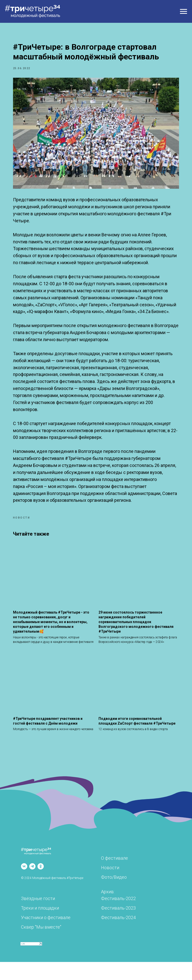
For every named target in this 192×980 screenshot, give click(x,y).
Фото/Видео (114, 895)
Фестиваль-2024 (118, 936)
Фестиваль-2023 (118, 926)
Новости (110, 886)
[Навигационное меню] (183, 12)
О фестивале (114, 876)
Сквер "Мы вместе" (41, 945)
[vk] (24, 884)
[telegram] (32, 884)
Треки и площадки (40, 926)
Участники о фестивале (46, 936)
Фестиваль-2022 (118, 916)
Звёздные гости (38, 916)
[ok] (41, 884)
